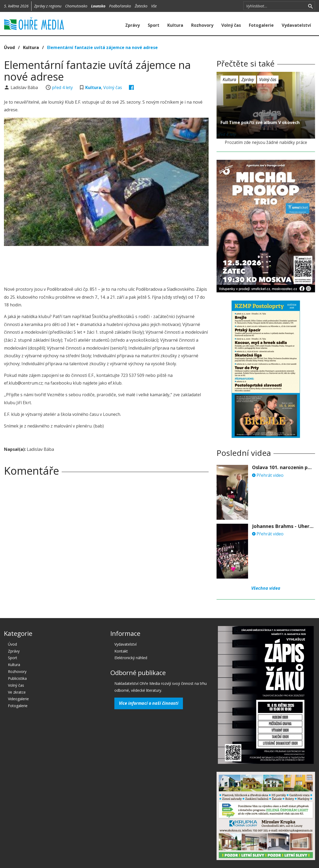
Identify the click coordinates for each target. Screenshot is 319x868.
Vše (154, 6)
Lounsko (98, 6)
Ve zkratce (17, 692)
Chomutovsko (76, 6)
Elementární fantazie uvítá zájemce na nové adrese (102, 47)
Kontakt (121, 651)
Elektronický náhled (131, 658)
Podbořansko (120, 6)
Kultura (175, 25)
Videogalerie (18, 699)
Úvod (9, 47)
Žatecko (141, 6)
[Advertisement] (106, 265)
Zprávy (132, 25)
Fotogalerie (261, 25)
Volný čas (231, 25)
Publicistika (17, 678)
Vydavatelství (296, 25)
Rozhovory (202, 25)
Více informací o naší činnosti (149, 703)
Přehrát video (268, 475)
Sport (154, 25)
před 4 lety (62, 87)
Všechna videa (266, 588)
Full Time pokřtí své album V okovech (260, 122)
